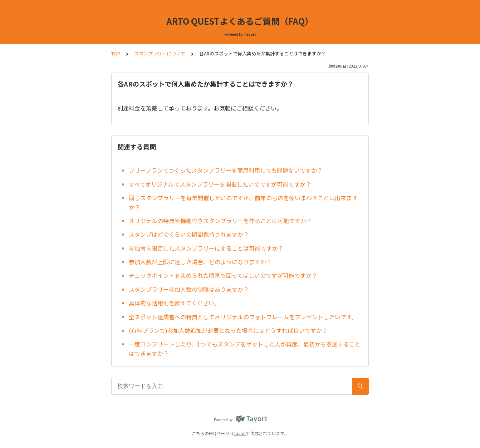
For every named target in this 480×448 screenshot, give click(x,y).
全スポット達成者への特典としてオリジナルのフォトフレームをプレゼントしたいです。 (243, 317)
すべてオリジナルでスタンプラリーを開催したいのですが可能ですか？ (220, 184)
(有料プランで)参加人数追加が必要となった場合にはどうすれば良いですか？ (228, 330)
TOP (116, 53)
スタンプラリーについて (160, 53)
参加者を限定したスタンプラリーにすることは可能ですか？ (206, 248)
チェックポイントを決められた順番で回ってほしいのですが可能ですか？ (223, 275)
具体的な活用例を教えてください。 (174, 303)
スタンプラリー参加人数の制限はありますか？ (189, 289)
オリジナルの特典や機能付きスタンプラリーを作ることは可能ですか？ (220, 221)
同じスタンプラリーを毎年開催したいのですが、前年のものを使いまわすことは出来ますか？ (243, 202)
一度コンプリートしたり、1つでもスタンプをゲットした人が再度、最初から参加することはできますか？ (245, 349)
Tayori (240, 433)
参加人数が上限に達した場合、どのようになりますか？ (200, 262)
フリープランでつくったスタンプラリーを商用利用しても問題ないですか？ (226, 170)
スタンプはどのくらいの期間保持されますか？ (189, 234)
